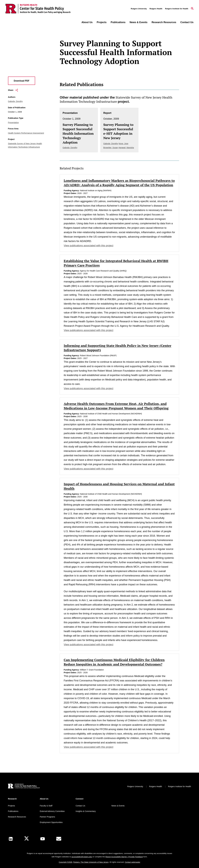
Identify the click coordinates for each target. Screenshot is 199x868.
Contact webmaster (133, 862)
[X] (27, 839)
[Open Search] (192, 9)
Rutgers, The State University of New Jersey (91, 862)
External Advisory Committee (52, 811)
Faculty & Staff (46, 806)
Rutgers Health (156, 9)
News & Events (139, 22)
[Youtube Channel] (43, 839)
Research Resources (164, 22)
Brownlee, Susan (111, 148)
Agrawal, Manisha (126, 148)
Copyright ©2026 (66, 862)
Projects (102, 22)
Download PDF (22, 81)
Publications (118, 22)
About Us (87, 22)
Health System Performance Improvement (26, 133)
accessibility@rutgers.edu (82, 857)
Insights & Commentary (86, 811)
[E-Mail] (59, 839)
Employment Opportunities (51, 822)
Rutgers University (139, 9)
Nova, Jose (123, 144)
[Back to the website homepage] (38, 9)
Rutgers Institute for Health (177, 9)
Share (13, 90)
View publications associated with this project (89, 246)
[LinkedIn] (11, 839)
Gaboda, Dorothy (15, 101)
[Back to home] (24, 786)
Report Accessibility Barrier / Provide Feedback (124, 857)
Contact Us (187, 22)
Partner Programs (47, 817)
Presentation (13, 123)
